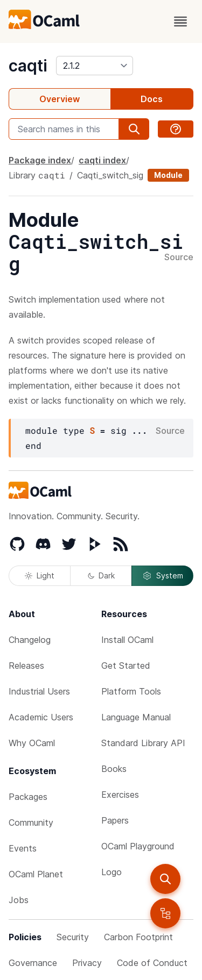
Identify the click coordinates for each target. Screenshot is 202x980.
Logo (112, 872)
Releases (26, 666)
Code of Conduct (152, 963)
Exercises (120, 795)
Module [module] (168, 175)
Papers (115, 820)
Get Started (126, 666)
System (163, 576)
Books (114, 769)
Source (179, 257)
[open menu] (180, 22)
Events (23, 848)
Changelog (30, 640)
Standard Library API (143, 743)
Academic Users (41, 717)
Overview (60, 99)
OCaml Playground (138, 846)
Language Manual (136, 717)
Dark (101, 575)
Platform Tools (131, 691)
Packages (28, 797)
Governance (33, 963)
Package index (40, 160)
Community (31, 822)
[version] (95, 66)
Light (40, 575)
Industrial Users (39, 691)
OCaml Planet (36, 874)
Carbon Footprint (138, 937)
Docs (152, 99)
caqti (28, 66)
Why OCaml (32, 743)
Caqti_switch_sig (110, 175)
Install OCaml (127, 640)
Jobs (19, 900)
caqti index (102, 160)
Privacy (87, 963)
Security (73, 937)
